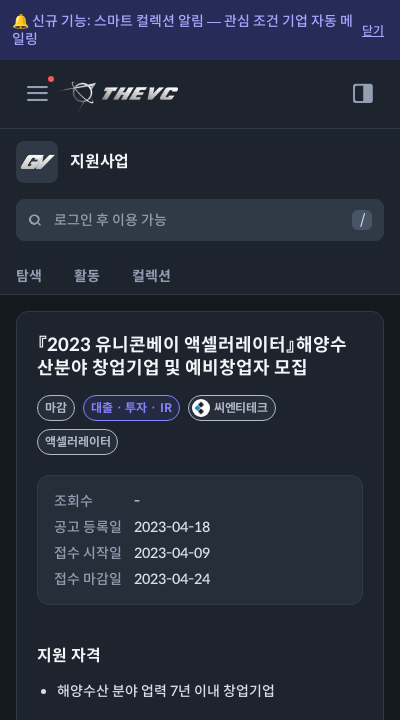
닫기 (373, 30)
